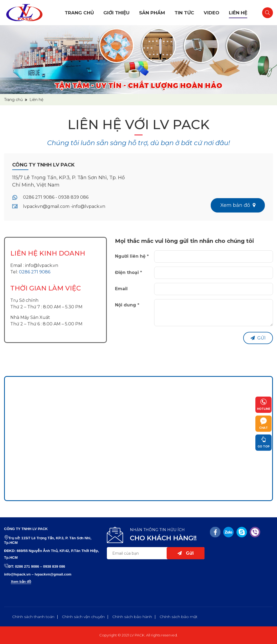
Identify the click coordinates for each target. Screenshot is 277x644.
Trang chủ (79, 13)
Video (212, 13)
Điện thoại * (128, 272)
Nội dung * (127, 305)
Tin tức (184, 13)
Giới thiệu (116, 13)
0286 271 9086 (35, 272)
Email (121, 289)
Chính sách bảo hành (132, 617)
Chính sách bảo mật (179, 617)
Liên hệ (238, 13)
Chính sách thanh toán (33, 617)
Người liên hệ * (132, 256)
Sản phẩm (152, 13)
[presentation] (195, 342)
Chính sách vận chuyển (83, 617)
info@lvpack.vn (42, 265)
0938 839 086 (54, 566)
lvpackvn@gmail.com (53, 574)
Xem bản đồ (21, 582)
